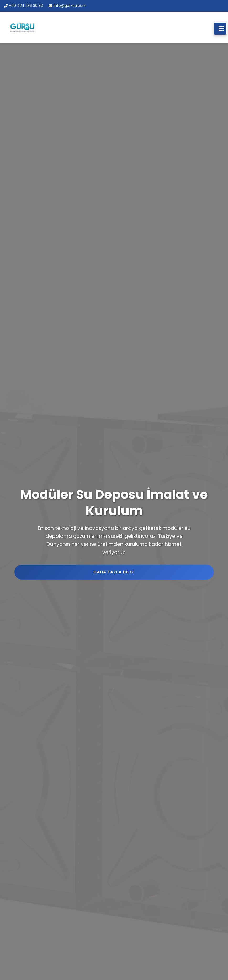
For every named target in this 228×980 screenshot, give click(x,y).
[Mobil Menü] (220, 29)
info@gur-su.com (68, 6)
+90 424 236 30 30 (23, 6)
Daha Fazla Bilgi (114, 572)
